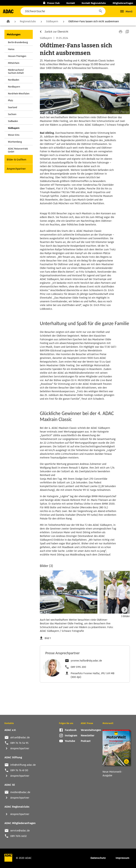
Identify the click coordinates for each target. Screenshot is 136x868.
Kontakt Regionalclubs (94, 3)
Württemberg (15, 142)
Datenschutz (98, 858)
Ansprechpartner (16, 169)
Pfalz (11, 100)
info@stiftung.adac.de (23, 765)
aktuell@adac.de (20, 737)
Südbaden (13, 121)
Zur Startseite (8, 21)
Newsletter (88, 735)
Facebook (71, 730)
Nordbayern (14, 87)
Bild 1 (48, 638)
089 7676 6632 (18, 836)
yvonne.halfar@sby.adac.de (86, 661)
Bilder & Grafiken (16, 160)
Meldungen (14, 34)
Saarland (12, 107)
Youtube (70, 741)
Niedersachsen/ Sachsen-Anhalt (16, 71)
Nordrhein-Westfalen (19, 94)
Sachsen (12, 114)
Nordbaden (14, 80)
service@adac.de (20, 831)
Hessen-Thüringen (17, 56)
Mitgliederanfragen (123, 3)
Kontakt (71, 3)
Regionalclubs (28, 21)
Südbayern (52, 21)
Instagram (71, 735)
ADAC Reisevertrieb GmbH (18, 150)
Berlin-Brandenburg (18, 42)
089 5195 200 (78, 667)
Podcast (86, 741)
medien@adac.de (20, 792)
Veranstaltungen (91, 730)
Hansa (11, 49)
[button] (100, 11)
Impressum (122, 858)
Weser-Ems (14, 135)
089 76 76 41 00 (19, 770)
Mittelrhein (14, 63)
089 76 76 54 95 (19, 743)
